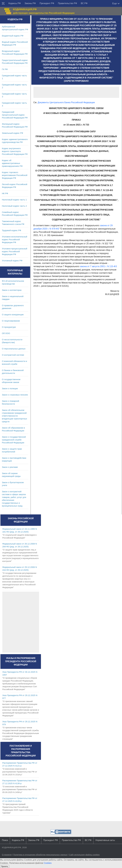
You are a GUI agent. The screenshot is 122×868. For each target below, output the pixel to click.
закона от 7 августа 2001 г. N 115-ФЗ (98, 266)
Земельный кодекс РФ (12, 133)
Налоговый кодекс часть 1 (14, 200)
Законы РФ (30, 3)
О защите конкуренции (13, 315)
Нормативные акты (105, 840)
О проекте (7, 855)
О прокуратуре (9, 327)
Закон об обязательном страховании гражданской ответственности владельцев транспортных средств (14, 416)
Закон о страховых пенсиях (15, 395)
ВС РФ (84, 3)
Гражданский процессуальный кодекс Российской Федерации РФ (15, 115)
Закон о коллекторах (12, 290)
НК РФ (5, 193)
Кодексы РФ (15, 3)
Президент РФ (47, 3)
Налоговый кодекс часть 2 (14, 206)
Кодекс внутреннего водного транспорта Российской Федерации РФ (15, 151)
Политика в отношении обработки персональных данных (40, 855)
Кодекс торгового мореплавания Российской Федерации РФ (15, 175)
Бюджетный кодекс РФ (13, 36)
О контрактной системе (13, 355)
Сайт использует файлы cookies (84, 855)
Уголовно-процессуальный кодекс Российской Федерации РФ (15, 251)
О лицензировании (11, 321)
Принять (5, 866)
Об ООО (6, 333)
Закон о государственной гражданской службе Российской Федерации (14, 440)
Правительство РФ (68, 3)
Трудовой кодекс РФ (12, 230)
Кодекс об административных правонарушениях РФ (12, 163)
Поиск (5, 840)
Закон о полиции (10, 388)
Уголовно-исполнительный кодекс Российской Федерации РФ (15, 239)
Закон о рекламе (10, 467)
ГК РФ (5, 69)
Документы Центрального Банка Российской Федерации (66, 102)
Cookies (48, 863)
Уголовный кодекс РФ (12, 261)
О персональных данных (14, 349)
